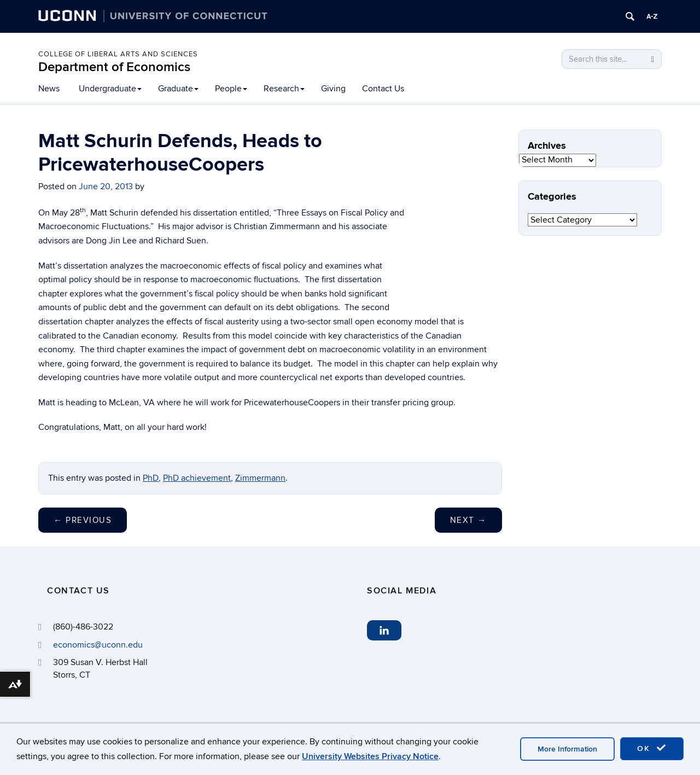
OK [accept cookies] (652, 748)
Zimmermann (260, 478)
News (49, 89)
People (231, 89)
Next (468, 520)
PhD (151, 478)
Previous (83, 520)
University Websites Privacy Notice (370, 756)
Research (284, 89)
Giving (333, 89)
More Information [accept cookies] (567, 749)
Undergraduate (110, 89)
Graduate (178, 89)
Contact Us (383, 89)
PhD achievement (197, 478)
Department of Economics (114, 67)
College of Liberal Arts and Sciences (118, 54)
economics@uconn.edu (98, 645)
